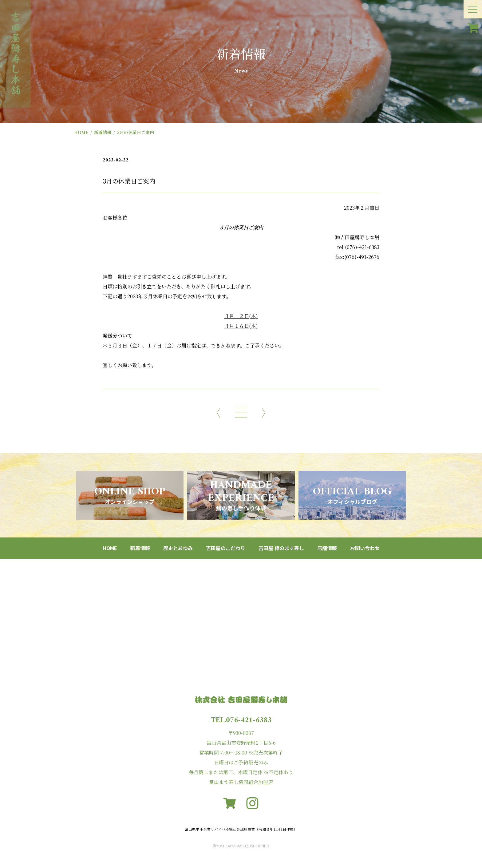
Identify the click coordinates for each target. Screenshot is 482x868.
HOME (81, 132)
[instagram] (252, 803)
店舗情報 (327, 548)
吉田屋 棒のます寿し (281, 548)
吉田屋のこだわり (226, 548)
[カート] (473, 28)
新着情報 (103, 132)
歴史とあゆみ (178, 548)
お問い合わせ (365, 548)
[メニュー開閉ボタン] (473, 9)
